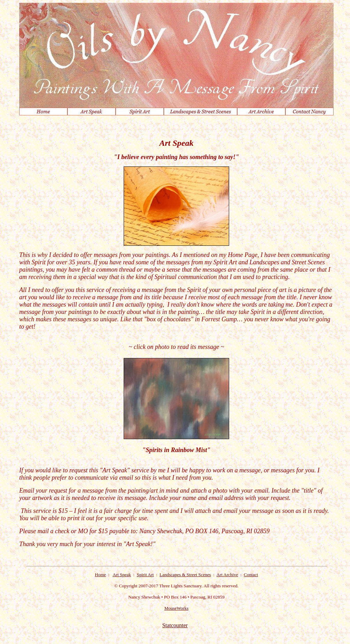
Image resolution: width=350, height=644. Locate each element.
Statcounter (175, 625)
